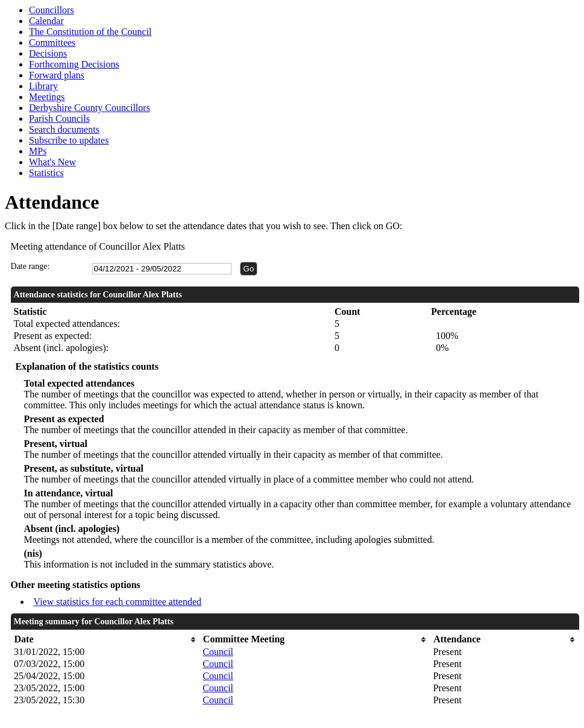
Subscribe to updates (69, 140)
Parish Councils (59, 119)
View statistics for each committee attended (118, 602)
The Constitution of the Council (90, 32)
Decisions (48, 53)
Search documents (64, 129)
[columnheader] (105, 640)
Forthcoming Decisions (74, 64)
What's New (52, 162)
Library (43, 86)
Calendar (46, 21)
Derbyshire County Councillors (89, 108)
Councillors (52, 10)
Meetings (47, 97)
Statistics (46, 173)
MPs (38, 151)
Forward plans (57, 75)
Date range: (30, 266)
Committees (52, 43)
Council (218, 652)
